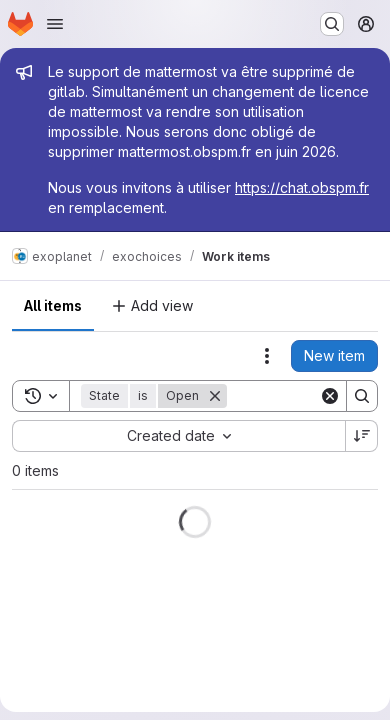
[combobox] (178, 436)
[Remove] (215, 396)
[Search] (362, 396)
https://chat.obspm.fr (302, 187)
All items (53, 305)
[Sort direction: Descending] (362, 436)
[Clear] (330, 396)
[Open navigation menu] (55, 24)
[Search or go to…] (332, 24)
